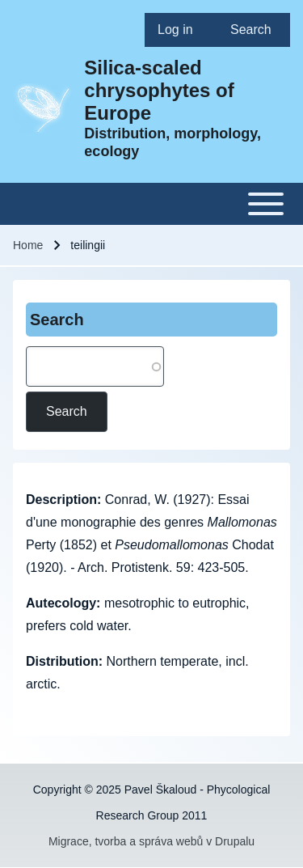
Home (28, 245)
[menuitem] (181, 30)
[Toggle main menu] (151, 204)
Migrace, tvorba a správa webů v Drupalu (151, 841)
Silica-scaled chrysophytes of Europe (159, 90)
